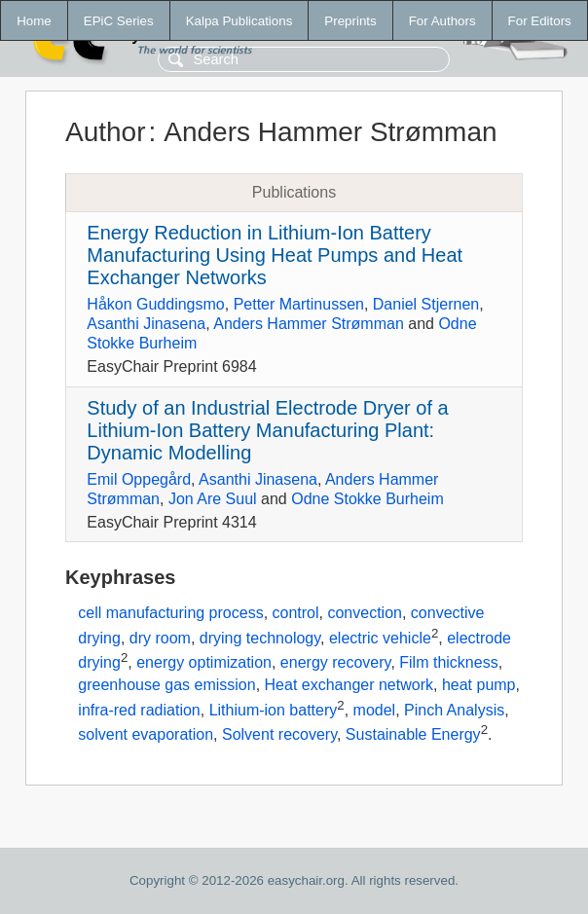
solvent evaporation (146, 735)
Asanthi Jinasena (146, 324)
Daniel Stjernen (426, 304)
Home (34, 21)
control (296, 613)
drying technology (260, 638)
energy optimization (204, 663)
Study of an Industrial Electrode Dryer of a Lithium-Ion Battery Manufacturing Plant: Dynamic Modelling (267, 430)
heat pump (479, 685)
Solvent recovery (279, 735)
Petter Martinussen (299, 304)
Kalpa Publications (239, 21)
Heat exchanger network (349, 685)
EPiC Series (119, 21)
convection (365, 613)
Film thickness (448, 663)
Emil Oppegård (139, 479)
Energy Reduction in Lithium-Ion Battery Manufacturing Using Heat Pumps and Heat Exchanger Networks (275, 255)
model (375, 710)
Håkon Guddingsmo (155, 304)
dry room (160, 638)
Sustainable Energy (413, 735)
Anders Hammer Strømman (309, 324)
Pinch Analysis (454, 710)
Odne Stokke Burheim (367, 499)
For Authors (442, 21)
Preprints (350, 21)
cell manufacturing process (170, 613)
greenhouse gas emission (166, 685)
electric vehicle (380, 638)
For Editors (540, 21)
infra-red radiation (139, 710)
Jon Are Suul (213, 499)
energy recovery (336, 663)
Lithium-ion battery (274, 710)
